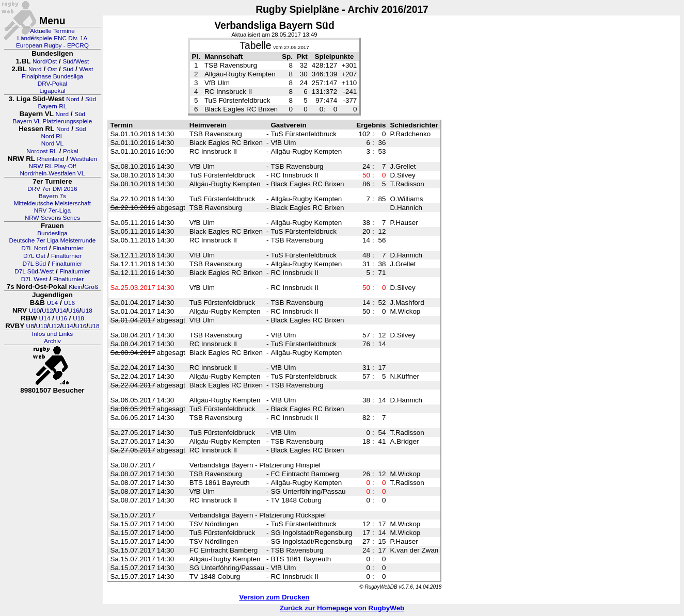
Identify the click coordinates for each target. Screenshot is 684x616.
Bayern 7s (52, 196)
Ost (52, 69)
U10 (35, 311)
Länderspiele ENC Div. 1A (52, 38)
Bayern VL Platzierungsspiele (53, 121)
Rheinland (51, 159)
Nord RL (52, 136)
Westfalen (84, 159)
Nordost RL (42, 151)
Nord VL (52, 143)
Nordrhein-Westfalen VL (53, 173)
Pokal (71, 151)
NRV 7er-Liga (52, 210)
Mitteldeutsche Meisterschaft (53, 203)
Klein (75, 287)
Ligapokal (52, 91)
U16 (69, 303)
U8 (30, 326)
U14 (53, 303)
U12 (47, 311)
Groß (91, 287)
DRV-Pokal (52, 84)
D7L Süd (34, 264)
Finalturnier (68, 248)
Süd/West (76, 61)
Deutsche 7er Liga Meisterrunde (52, 240)
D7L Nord (34, 248)
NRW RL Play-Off (53, 166)
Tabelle (255, 46)
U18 (87, 311)
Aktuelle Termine (52, 31)
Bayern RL (53, 106)
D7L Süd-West (34, 271)
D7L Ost (34, 256)
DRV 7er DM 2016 (52, 189)
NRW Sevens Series (52, 218)
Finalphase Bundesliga (52, 76)
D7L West (34, 279)
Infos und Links (52, 334)
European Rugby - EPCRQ (52, 45)
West (86, 69)
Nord (35, 69)
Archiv (52, 341)
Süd (68, 69)
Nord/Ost (45, 61)
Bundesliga (52, 233)
